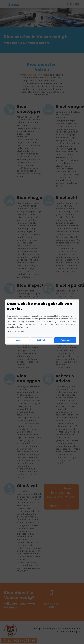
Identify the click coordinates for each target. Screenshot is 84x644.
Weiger (18, 340)
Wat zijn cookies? (17, 331)
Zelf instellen (42, 340)
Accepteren (65, 340)
